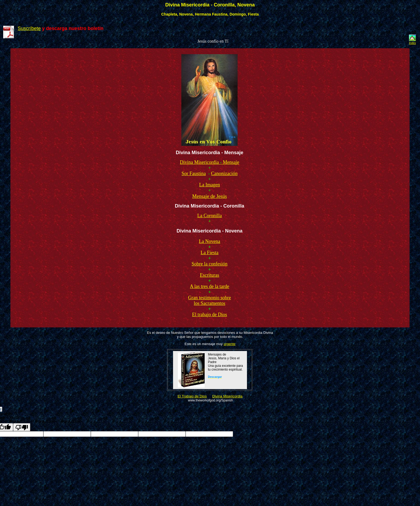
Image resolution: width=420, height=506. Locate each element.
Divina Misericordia (228, 396)
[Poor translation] (22, 427)
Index (412, 43)
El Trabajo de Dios (192, 396)
